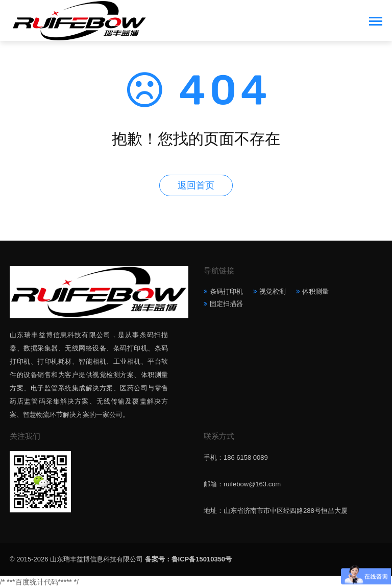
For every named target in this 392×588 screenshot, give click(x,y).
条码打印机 (226, 291)
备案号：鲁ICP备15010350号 (189, 559)
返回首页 (196, 185)
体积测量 (315, 291)
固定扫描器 (226, 304)
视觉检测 (273, 291)
